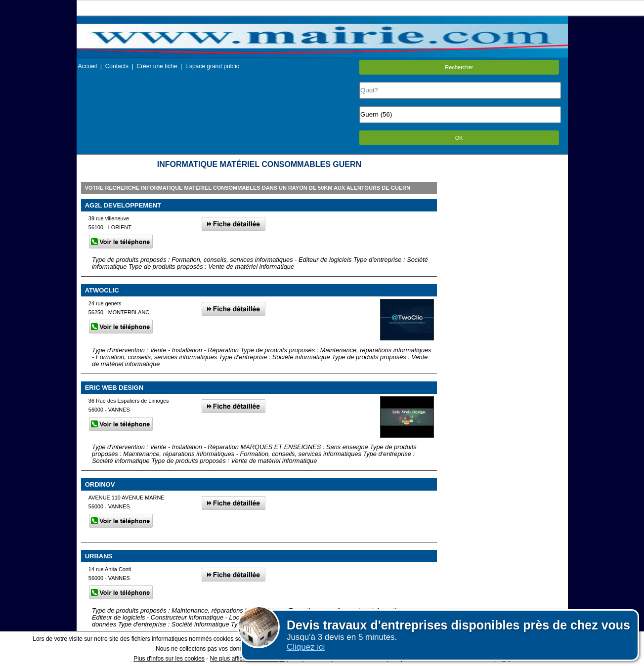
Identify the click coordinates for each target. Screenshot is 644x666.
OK (459, 138)
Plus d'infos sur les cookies (169, 659)
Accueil (88, 66)
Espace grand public (212, 66)
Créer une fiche (157, 66)
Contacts (117, 66)
